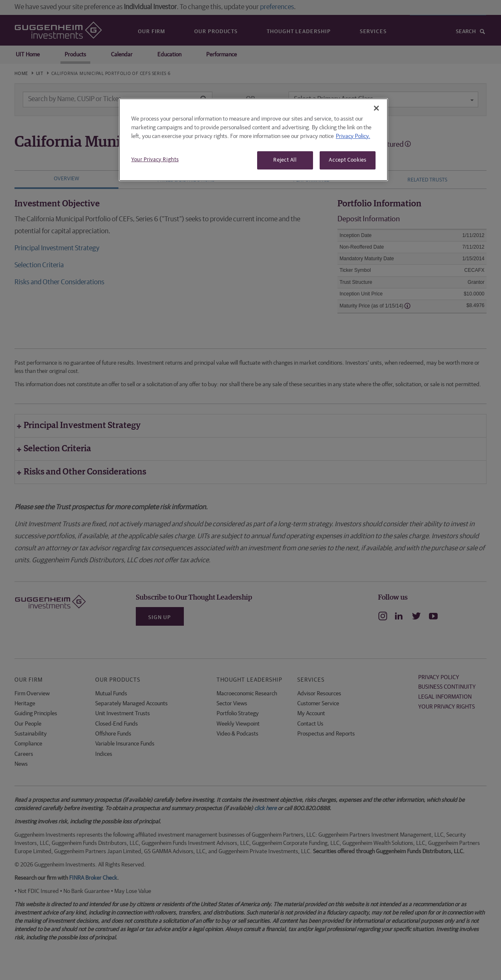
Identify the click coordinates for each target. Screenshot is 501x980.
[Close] (376, 108)
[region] (253, 140)
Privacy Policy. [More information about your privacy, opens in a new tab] (353, 136)
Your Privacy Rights (155, 160)
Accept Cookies (347, 160)
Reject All (285, 160)
